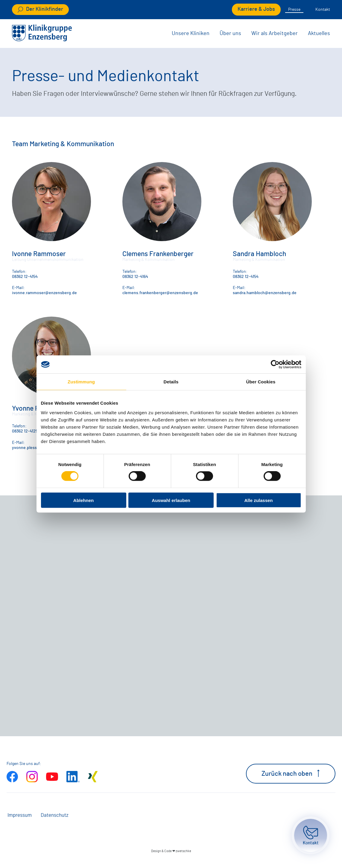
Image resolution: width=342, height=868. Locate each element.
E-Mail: (18, 288)
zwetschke (183, 851)
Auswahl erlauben (171, 500)
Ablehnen (83, 500)
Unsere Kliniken (191, 34)
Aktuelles (319, 34)
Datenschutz (55, 815)
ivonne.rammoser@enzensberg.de (44, 293)
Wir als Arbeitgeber (275, 34)
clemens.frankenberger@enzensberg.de (160, 293)
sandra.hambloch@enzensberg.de (265, 293)
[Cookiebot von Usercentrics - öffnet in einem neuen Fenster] (275, 365)
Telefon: (19, 272)
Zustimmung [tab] (81, 382)
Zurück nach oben (291, 773)
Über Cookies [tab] (261, 382)
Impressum (20, 815)
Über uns (230, 34)
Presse (294, 10)
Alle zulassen (258, 500)
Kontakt (323, 10)
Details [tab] (171, 382)
